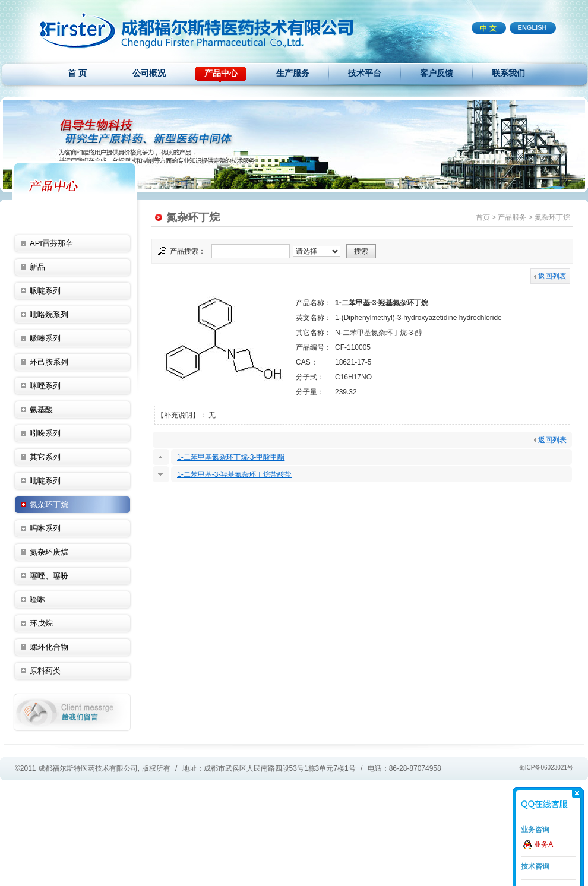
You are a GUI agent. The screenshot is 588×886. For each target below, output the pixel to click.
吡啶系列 (45, 481)
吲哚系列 (45, 433)
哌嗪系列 (45, 338)
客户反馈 (437, 73)
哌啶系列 (45, 291)
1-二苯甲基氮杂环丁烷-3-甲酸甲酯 (231, 457)
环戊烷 (41, 623)
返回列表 (550, 276)
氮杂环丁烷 (49, 504)
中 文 (488, 29)
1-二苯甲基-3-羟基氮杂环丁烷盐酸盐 (234, 474)
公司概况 (149, 73)
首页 (483, 217)
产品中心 (221, 73)
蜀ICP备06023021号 (546, 768)
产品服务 (512, 217)
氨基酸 (41, 409)
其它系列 (45, 457)
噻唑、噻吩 (49, 576)
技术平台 (365, 73)
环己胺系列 (49, 362)
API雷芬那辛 (51, 243)
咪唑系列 (45, 386)
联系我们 (508, 73)
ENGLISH (532, 27)
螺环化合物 (49, 647)
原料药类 (45, 671)
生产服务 (293, 73)
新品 (37, 267)
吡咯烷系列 (49, 314)
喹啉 (37, 599)
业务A (543, 844)
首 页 (77, 73)
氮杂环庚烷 (49, 552)
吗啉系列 (45, 528)
